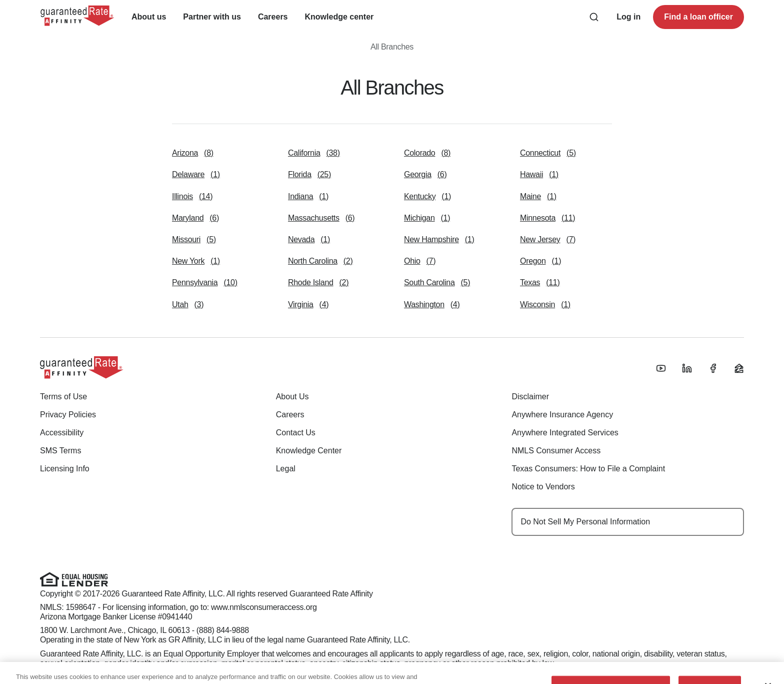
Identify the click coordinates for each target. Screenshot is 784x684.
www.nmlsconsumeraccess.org (264, 607)
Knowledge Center (309, 451)
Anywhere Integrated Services (565, 433)
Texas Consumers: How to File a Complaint (588, 469)
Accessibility (62, 433)
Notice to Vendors (543, 487)
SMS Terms (60, 451)
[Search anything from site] (594, 17)
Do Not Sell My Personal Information (585, 522)
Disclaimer (530, 397)
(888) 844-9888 (223, 630)
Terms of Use (63, 397)
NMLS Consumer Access (556, 451)
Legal (286, 469)
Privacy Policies (68, 415)
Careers (290, 415)
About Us (292, 397)
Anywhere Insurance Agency (562, 415)
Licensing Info (65, 469)
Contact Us (296, 433)
